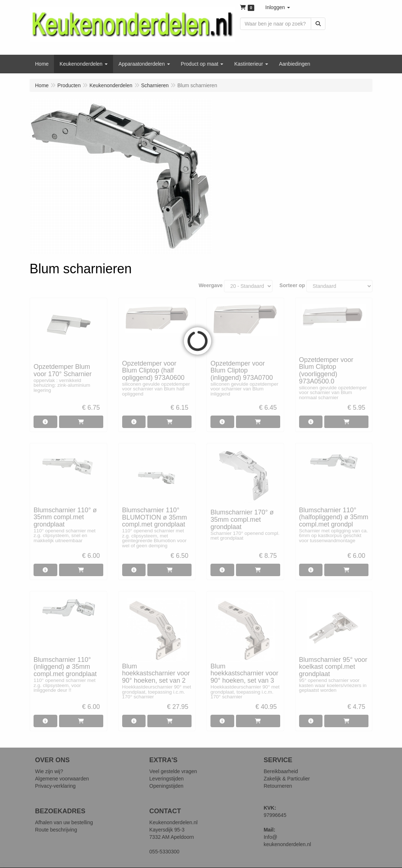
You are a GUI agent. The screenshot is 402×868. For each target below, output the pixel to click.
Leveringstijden (166, 779)
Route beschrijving (56, 830)
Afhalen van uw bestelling (64, 822)
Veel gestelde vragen (173, 771)
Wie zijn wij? (49, 771)
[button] (278, 7)
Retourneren (278, 786)
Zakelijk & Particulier (287, 779)
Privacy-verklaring (55, 786)
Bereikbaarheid (281, 771)
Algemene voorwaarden (62, 779)
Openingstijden (166, 786)
